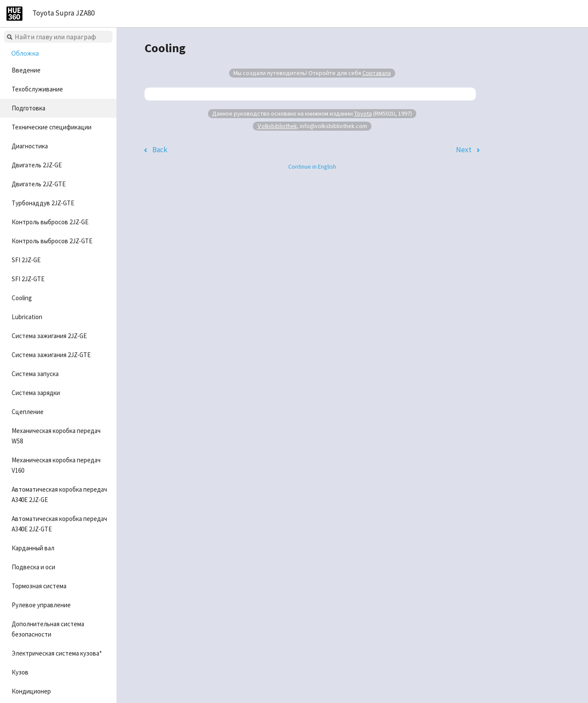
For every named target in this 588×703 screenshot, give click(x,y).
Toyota (363, 113)
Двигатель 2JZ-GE (37, 165)
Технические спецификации (52, 127)
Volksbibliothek (277, 126)
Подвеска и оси (33, 567)
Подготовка (28, 108)
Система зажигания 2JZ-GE (49, 336)
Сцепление (28, 412)
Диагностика (30, 146)
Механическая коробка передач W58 (56, 436)
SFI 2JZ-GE (26, 260)
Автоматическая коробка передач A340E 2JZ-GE (59, 494)
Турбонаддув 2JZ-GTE (43, 203)
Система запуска (35, 374)
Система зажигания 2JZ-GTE (51, 355)
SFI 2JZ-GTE (28, 279)
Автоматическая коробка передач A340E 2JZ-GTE (59, 524)
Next (464, 150)
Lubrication (27, 317)
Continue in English (312, 166)
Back (160, 150)
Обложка (25, 53)
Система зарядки (36, 393)
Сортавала (377, 73)
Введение (26, 70)
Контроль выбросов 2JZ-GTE (52, 241)
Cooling (22, 298)
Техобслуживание (37, 89)
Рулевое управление (41, 605)
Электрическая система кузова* (57, 653)
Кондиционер (31, 691)
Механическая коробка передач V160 (56, 465)
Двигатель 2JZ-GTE (39, 184)
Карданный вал (33, 548)
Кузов (20, 672)
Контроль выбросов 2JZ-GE (50, 222)
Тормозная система (39, 586)
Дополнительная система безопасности (48, 629)
